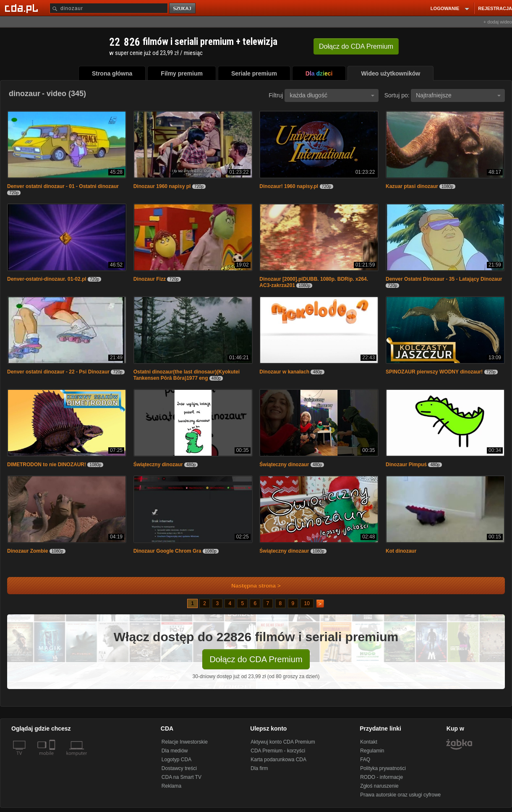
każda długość (332, 95)
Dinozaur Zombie (27, 551)
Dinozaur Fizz (150, 279)
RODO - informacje (381, 777)
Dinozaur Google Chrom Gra (167, 551)
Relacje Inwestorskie (185, 742)
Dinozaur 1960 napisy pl (162, 186)
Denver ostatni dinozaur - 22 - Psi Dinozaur (58, 372)
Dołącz (356, 46)
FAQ (365, 760)
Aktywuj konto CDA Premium (283, 742)
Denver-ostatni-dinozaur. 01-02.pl (47, 279)
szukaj (183, 9)
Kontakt (369, 742)
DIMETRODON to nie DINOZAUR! (47, 465)
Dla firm (259, 768)
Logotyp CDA (176, 760)
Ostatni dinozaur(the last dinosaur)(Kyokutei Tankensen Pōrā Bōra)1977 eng (187, 375)
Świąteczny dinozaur (158, 465)
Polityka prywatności (383, 768)
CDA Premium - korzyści (278, 751)
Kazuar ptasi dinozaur (412, 186)
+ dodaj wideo (498, 22)
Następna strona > (250, 586)
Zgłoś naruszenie (379, 786)
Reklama (171, 786)
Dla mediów (175, 751)
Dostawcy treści (179, 768)
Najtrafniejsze (458, 95)
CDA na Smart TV (182, 777)
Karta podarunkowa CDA (278, 760)
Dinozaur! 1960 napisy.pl (289, 186)
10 (307, 603)
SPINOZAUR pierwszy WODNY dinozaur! (434, 372)
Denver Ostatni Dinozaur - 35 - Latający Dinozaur (444, 279)
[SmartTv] (53, 758)
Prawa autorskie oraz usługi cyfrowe (400, 795)
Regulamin (372, 751)
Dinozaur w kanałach (284, 372)
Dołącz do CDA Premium (256, 659)
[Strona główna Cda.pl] (23, 8)
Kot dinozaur (401, 551)
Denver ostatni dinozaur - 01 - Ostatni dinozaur (63, 186)
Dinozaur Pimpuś (406, 465)
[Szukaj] (109, 8)
